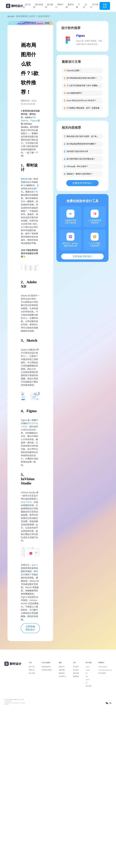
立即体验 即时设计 (30, 628)
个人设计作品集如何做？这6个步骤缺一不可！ (83, 86)
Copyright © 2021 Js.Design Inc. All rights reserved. (15, 704)
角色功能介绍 (46, 667)
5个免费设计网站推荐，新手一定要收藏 (83, 108)
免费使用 (105, 6)
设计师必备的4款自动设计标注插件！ (82, 78)
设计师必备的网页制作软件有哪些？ (82, 144)
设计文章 (11, 16)
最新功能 (70, 6)
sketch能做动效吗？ (75, 93)
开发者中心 (62, 676)
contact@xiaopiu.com (105, 670)
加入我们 (76, 670)
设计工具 (32, 667)
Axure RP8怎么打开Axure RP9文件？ (81, 101)
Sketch (24, 120)
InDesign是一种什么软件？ (77, 166)
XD (34, 117)
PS (87, 673)
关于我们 (94, 6)
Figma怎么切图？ (74, 71)
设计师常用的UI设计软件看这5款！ (81, 159)
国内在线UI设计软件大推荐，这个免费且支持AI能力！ (83, 136)
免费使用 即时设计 (82, 183)
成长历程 (76, 673)
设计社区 (27, 6)
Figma (34, 120)
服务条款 (62, 673)
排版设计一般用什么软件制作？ (80, 174)
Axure (88, 680)
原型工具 (32, 670)
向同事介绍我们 (47, 670)
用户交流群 (102, 673)
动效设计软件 (29, 500)
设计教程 (49, 6)
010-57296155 (103, 667)
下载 (78, 6)
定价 (85, 6)
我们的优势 (38, 6)
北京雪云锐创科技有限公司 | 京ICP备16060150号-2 (14, 700)
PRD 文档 (32, 673)
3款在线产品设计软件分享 (77, 151)
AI (86, 683)
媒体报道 (76, 676)
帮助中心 (59, 6)
